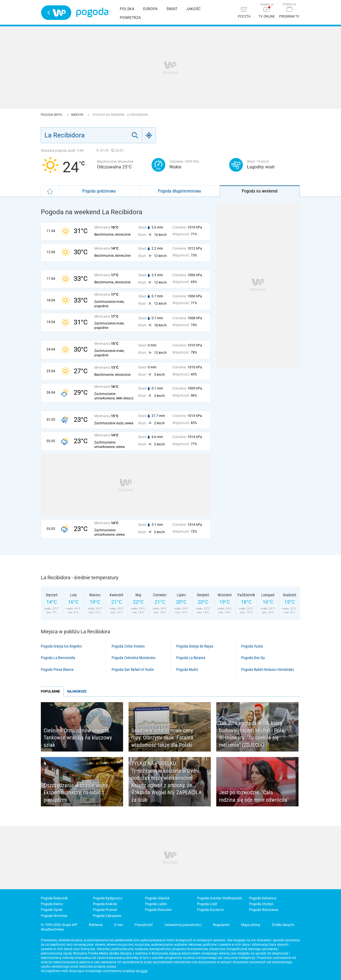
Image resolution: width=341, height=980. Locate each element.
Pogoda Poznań (105, 910)
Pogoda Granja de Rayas (195, 646)
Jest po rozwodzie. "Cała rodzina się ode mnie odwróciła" (254, 796)
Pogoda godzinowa (99, 191)
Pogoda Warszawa (264, 910)
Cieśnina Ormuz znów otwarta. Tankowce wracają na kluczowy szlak (78, 738)
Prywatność (144, 925)
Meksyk (78, 115)
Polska (127, 9)
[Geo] (149, 135)
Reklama (96, 925)
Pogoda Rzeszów (158, 910)
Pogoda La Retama (191, 658)
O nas (119, 925)
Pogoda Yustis (252, 646)
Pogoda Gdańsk (157, 898)
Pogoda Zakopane (107, 916)
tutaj (144, 971)
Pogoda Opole (52, 910)
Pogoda (92, 12)
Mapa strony (251, 925)
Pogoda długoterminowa (179, 191)
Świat (172, 9)
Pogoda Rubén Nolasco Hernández (268, 670)
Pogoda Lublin (156, 904)
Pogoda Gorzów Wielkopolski (220, 898)
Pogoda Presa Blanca (57, 670)
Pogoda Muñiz (187, 670)
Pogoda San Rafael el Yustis (133, 670)
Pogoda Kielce (52, 904)
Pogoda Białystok (54, 898)
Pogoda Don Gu (253, 658)
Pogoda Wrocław (54, 916)
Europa (150, 9)
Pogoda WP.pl (52, 115)
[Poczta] (244, 13)
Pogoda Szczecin (210, 910)
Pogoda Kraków (105, 904)
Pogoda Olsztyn (261, 904)
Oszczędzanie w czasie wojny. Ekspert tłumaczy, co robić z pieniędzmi (76, 793)
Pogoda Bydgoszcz (108, 898)
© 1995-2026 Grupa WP (59, 925)
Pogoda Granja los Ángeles (61, 646)
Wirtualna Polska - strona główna (56, 13)
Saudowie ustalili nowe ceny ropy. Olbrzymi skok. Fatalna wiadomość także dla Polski (162, 738)
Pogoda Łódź (207, 904)
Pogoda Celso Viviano (128, 646)
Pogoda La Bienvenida (58, 658)
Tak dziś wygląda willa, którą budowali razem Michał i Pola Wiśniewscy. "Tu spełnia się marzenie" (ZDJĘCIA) (252, 734)
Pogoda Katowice (263, 898)
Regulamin (221, 925)
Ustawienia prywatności (183, 925)
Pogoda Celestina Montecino (133, 658)
